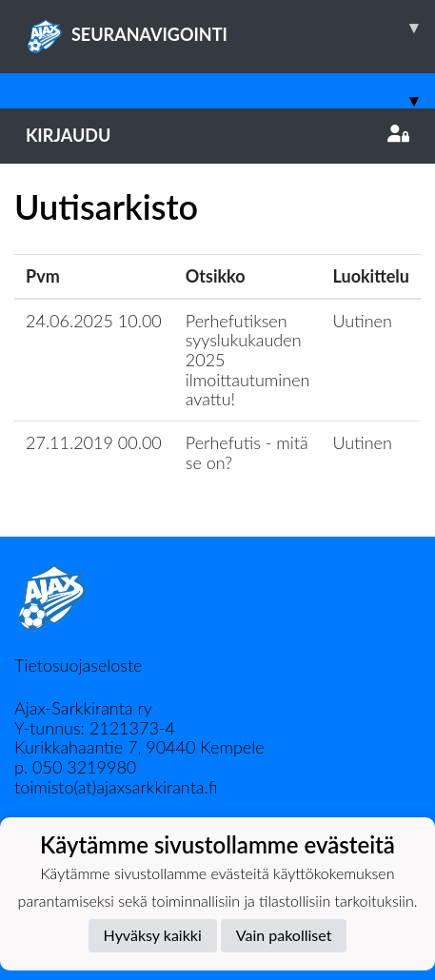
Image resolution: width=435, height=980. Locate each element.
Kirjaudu (217, 135)
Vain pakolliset (284, 935)
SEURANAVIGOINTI (230, 28)
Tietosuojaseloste (78, 665)
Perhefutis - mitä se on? (247, 452)
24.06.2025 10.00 (94, 321)
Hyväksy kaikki (153, 935)
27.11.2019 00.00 (94, 442)
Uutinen (363, 321)
